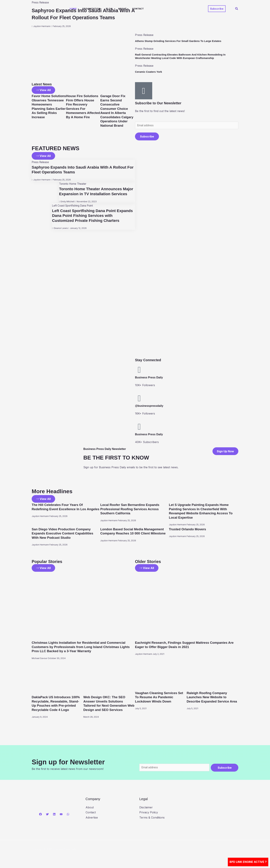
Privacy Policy (149, 813)
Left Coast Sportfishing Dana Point (73, 211)
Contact (138, 9)
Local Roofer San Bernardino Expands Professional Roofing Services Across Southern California (132, 510)
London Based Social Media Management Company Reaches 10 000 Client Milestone (134, 534)
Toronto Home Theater (73, 185)
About (122, 9)
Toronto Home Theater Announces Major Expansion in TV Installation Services (91, 194)
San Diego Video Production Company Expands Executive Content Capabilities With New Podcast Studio (64, 534)
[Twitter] (47, 814)
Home (73, 9)
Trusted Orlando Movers (189, 529)
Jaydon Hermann (42, 33)
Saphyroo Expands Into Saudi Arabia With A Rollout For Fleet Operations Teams (80, 17)
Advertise (92, 818)
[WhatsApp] (68, 814)
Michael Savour (39, 658)
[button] (217, 9)
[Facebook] (40, 814)
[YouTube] (61, 814)
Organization (91, 9)
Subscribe (147, 137)
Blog (109, 9)
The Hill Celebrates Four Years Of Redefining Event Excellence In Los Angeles (61, 510)
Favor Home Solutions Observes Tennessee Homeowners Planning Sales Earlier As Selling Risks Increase (48, 109)
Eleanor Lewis (60, 234)
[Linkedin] (54, 814)
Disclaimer (146, 808)
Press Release (41, 163)
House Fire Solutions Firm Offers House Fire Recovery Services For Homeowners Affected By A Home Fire (82, 109)
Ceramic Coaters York (149, 72)
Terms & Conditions (152, 818)
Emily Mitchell (66, 207)
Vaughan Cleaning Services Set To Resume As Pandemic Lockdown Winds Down (161, 697)
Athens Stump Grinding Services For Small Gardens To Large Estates (181, 41)
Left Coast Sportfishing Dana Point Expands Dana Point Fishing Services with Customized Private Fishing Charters (92, 221)
